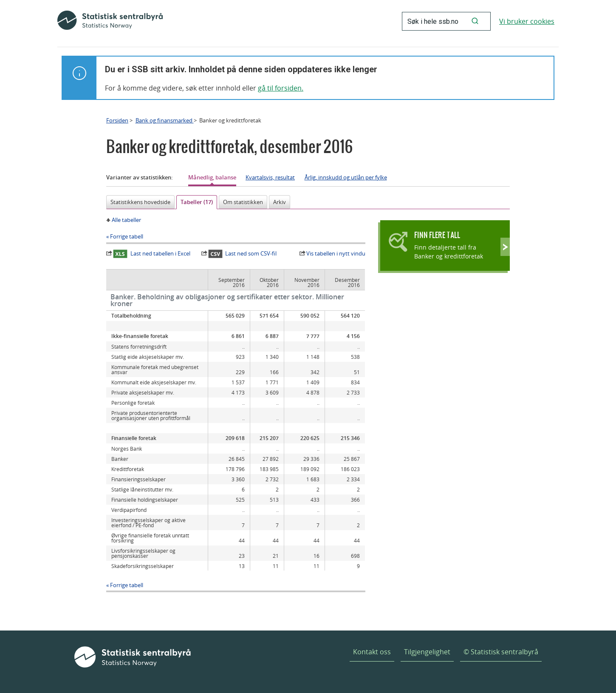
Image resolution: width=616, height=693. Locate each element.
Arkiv (280, 202)
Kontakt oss (372, 652)
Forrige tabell (127, 236)
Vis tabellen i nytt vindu (336, 253)
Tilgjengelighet (427, 652)
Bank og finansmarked (165, 120)
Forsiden (117, 120)
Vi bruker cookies (527, 21)
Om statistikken (243, 202)
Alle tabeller (126, 220)
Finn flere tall (437, 235)
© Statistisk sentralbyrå (501, 652)
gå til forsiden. (281, 88)
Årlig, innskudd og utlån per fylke (346, 177)
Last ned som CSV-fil (243, 254)
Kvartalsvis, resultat (270, 177)
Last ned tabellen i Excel (152, 254)
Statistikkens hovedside (140, 202)
